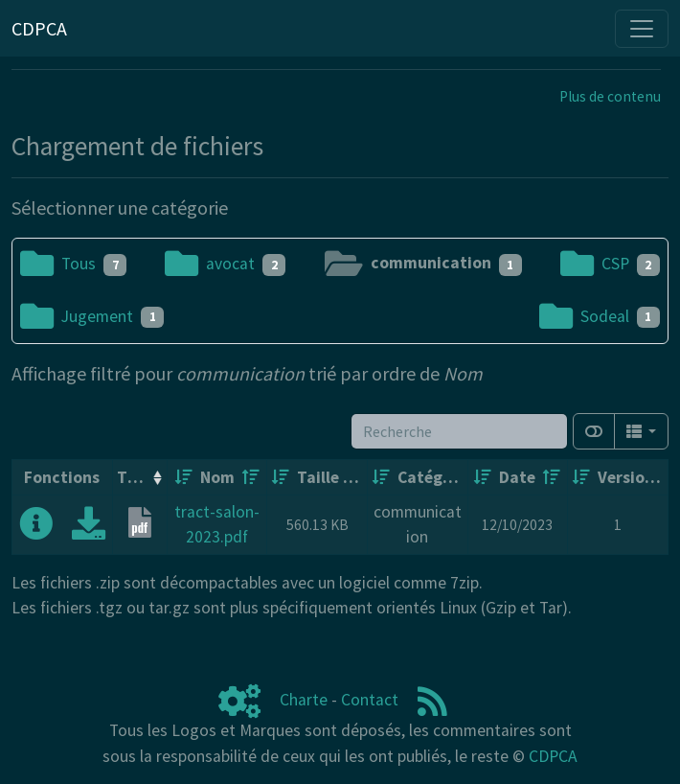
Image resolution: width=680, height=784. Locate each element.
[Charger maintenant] (89, 530)
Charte (304, 700)
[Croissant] (184, 477)
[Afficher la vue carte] (594, 431)
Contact (370, 700)
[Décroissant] (251, 477)
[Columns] (641, 431)
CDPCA (553, 756)
